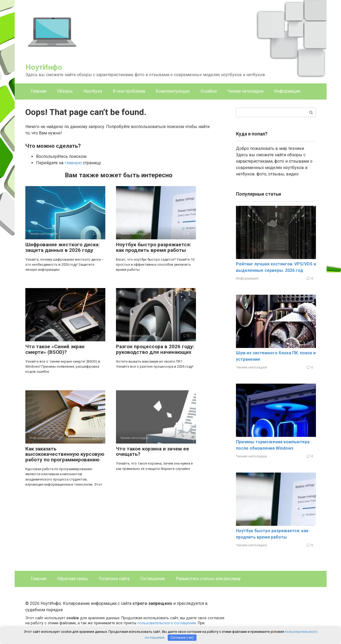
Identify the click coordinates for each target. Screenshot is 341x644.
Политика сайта (114, 579)
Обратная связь (73, 579)
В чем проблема (129, 91)
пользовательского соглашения (167, 623)
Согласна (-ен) (182, 637)
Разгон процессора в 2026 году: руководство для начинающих (155, 349)
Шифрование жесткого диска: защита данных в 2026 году (63, 247)
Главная (39, 91)
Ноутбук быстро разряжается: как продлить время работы (154, 247)
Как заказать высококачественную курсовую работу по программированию (65, 454)
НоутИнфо (44, 67)
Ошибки (209, 91)
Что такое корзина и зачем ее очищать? (153, 452)
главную (73, 163)
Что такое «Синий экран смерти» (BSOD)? (55, 349)
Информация (287, 91)
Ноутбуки (93, 91)
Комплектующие (173, 91)
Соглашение (153, 579)
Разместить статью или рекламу (208, 579)
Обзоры (65, 91)
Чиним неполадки (245, 91)
